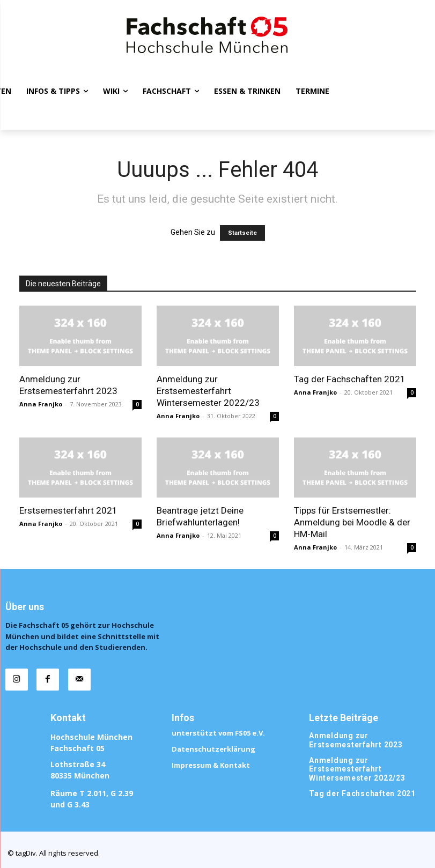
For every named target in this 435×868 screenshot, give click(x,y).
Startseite (242, 233)
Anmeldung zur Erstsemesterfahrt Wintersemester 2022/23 (208, 391)
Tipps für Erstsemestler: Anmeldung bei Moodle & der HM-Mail (352, 522)
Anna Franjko (41, 404)
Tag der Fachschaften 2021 (350, 379)
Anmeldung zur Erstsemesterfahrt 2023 (353, 728)
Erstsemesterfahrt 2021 (68, 510)
